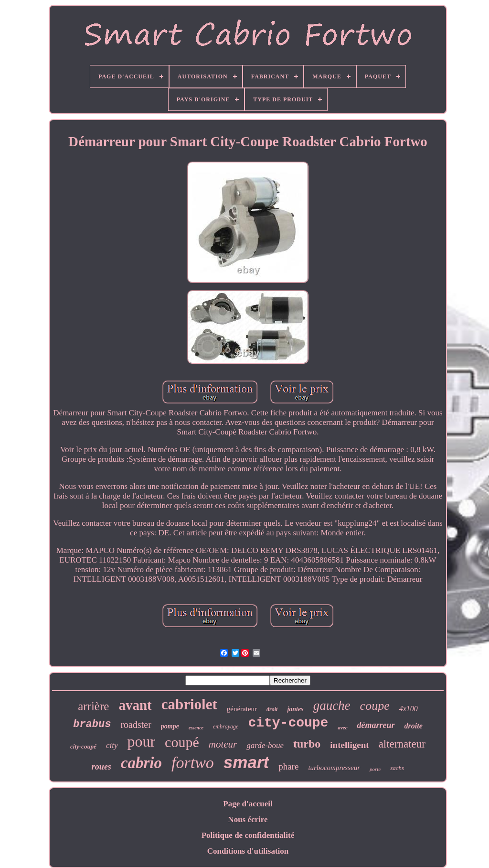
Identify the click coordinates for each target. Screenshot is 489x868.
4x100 (409, 709)
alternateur (402, 744)
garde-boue (265, 745)
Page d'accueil (248, 804)
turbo (307, 744)
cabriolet (189, 704)
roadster (136, 725)
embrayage (226, 727)
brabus (92, 724)
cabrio (141, 763)
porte (375, 769)
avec (342, 727)
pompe (170, 726)
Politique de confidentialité (248, 835)
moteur (223, 744)
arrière (93, 706)
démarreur (376, 725)
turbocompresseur (334, 768)
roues (101, 767)
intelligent (349, 745)
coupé (182, 742)
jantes (295, 709)
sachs (397, 768)
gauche (332, 705)
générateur (242, 709)
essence (196, 728)
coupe (375, 706)
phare (288, 766)
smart (246, 762)
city (112, 745)
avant (135, 705)
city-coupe (288, 723)
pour (141, 741)
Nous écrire (248, 819)
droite (414, 726)
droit (272, 709)
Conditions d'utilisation (248, 851)
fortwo (193, 763)
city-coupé (83, 746)
